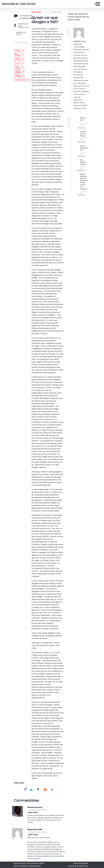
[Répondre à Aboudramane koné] (46, 813)
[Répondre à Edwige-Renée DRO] (46, 835)
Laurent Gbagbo (18, 71)
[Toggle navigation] (97, 4)
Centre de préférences (78, 866)
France (18, 63)
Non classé (36, 12)
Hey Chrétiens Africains (83, 162)
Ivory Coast (17, 67)
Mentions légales (81, 863)
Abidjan (18, 50)
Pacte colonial (18, 76)
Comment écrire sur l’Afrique (83, 134)
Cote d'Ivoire (18, 59)
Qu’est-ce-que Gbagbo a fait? (84, 148)
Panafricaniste (21, 80)
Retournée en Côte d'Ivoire (19, 4)
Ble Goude (18, 55)
